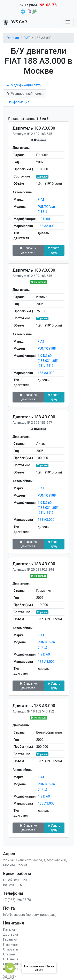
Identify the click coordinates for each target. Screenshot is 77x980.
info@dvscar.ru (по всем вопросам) (30, 915)
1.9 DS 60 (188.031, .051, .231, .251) (48, 361)
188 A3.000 (46, 226)
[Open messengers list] (10, 968)
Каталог (9, 930)
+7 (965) (41, 5)
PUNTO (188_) (48, 349)
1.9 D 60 (44, 219)
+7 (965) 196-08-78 (17, 900)
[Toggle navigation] (68, 22)
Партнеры (11, 944)
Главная (13, 38)
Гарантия (10, 939)
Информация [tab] (18, 102)
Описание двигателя (28, 250)
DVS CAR (15, 22)
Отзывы (9, 954)
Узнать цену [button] (54, 250)
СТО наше (11, 959)
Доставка (10, 934)
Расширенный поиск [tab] (25, 94)
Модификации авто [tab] (24, 85)
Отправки (11, 949)
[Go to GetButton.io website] (10, 976)
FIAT (27, 38)
